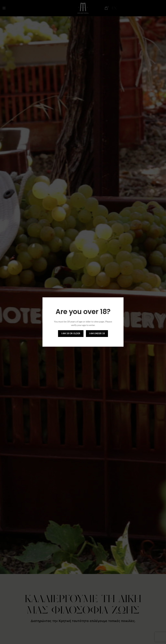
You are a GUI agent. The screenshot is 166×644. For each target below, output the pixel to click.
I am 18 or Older (71, 333)
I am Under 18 (97, 333)
